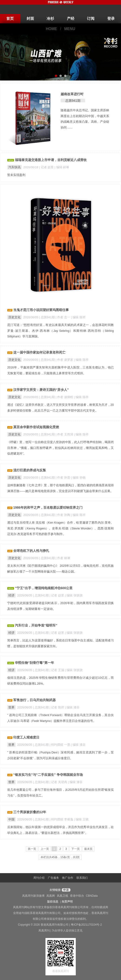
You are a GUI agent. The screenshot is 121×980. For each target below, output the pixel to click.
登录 (111, 19)
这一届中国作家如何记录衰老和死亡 (39, 352)
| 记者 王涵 (57, 670)
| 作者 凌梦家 (65, 360)
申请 (65, 890)
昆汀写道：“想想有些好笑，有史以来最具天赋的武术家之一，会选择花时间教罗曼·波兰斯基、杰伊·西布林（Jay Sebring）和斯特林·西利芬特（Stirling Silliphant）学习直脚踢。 (60, 331)
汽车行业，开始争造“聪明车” (36, 625)
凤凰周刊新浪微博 (33, 896)
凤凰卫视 (62, 896)
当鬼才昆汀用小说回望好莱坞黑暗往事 (41, 310)
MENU (70, 29)
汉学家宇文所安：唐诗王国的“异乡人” (41, 390)
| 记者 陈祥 (57, 707)
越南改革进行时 (72, 94)
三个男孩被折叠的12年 (30, 812)
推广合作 (68, 878)
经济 (11, 595)
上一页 (45, 849)
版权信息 (53, 902)
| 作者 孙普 (63, 478)
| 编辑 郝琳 (62, 167)
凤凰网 (51, 896)
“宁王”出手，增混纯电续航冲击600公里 (44, 588)
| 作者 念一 (63, 317)
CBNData (92, 896)
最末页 (88, 849)
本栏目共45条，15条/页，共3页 (60, 857)
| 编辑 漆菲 (72, 707)
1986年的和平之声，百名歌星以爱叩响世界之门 (48, 507)
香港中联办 (77, 896)
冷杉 (50, 19)
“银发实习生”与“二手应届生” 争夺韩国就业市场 (48, 775)
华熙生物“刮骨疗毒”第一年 (35, 663)
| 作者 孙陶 (63, 515)
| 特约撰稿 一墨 (60, 745)
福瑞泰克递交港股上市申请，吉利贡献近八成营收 (51, 160)
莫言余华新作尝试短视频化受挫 (36, 427)
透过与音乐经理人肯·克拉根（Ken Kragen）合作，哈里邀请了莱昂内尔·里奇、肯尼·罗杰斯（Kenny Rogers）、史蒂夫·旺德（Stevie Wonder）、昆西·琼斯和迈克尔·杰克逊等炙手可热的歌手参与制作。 (60, 528)
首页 (10, 19)
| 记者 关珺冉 (59, 782)
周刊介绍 (39, 878)
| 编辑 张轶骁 (74, 595)
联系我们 (82, 878)
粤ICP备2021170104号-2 (86, 925)
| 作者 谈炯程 (65, 397)
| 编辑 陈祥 (78, 317)
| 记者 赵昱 (47, 167)
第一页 (32, 849)
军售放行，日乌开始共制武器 (35, 700)
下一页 (76, 849)
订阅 (91, 19)
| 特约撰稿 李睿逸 (62, 819)
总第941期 (73, 101)
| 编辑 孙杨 (78, 478)
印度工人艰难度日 (26, 737)
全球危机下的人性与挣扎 (31, 551)
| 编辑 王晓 (81, 819)
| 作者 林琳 (63, 558)
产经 (71, 19)
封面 (30, 19)
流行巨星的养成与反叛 (30, 470)
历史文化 (14, 317)
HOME (51, 29)
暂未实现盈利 (16, 175)
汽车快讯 (14, 167)
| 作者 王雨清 (65, 434)
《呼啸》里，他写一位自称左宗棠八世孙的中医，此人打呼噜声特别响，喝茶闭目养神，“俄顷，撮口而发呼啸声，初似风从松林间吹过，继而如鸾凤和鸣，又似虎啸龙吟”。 (60, 448)
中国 (11, 819)
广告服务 (53, 878)
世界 (11, 707)
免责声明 (67, 902)
